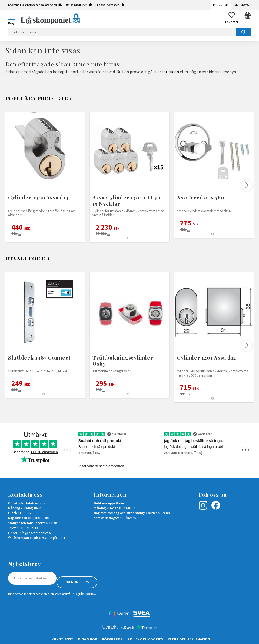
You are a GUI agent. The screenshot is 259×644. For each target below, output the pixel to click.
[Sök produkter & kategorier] (129, 32)
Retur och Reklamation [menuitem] (189, 639)
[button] (14, 19)
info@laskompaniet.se (35, 533)
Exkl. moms (241, 5)
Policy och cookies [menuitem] (145, 639)
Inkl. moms (221, 5)
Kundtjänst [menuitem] (62, 639)
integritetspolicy (84, 594)
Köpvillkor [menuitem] (112, 639)
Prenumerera (77, 582)
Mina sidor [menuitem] (87, 639)
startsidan (169, 72)
